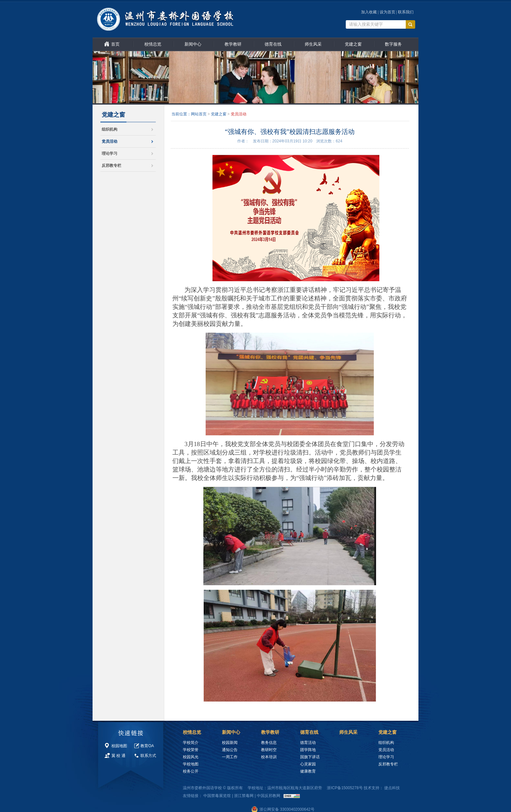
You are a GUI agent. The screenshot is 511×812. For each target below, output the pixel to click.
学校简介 (191, 743)
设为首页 (387, 12)
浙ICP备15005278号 (345, 788)
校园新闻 (230, 743)
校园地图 (119, 746)
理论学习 (109, 153)
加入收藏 (369, 12)
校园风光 (191, 757)
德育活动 (308, 743)
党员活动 (109, 141)
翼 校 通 (118, 756)
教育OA (147, 746)
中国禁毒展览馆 (217, 796)
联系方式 (148, 756)
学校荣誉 (191, 750)
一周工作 (230, 757)
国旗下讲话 (310, 757)
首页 (115, 44)
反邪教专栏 (111, 166)
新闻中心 (193, 44)
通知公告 (230, 750)
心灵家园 (308, 764)
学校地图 (191, 764)
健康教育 (308, 771)
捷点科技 (392, 788)
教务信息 (269, 743)
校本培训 (269, 757)
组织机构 (109, 129)
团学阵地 (308, 750)
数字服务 (393, 44)
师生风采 (313, 44)
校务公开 (191, 771)
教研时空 (269, 750)
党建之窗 (353, 44)
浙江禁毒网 (244, 796)
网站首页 (199, 114)
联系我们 (406, 12)
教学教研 (233, 44)
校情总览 (153, 44)
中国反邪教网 (269, 796)
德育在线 (273, 44)
